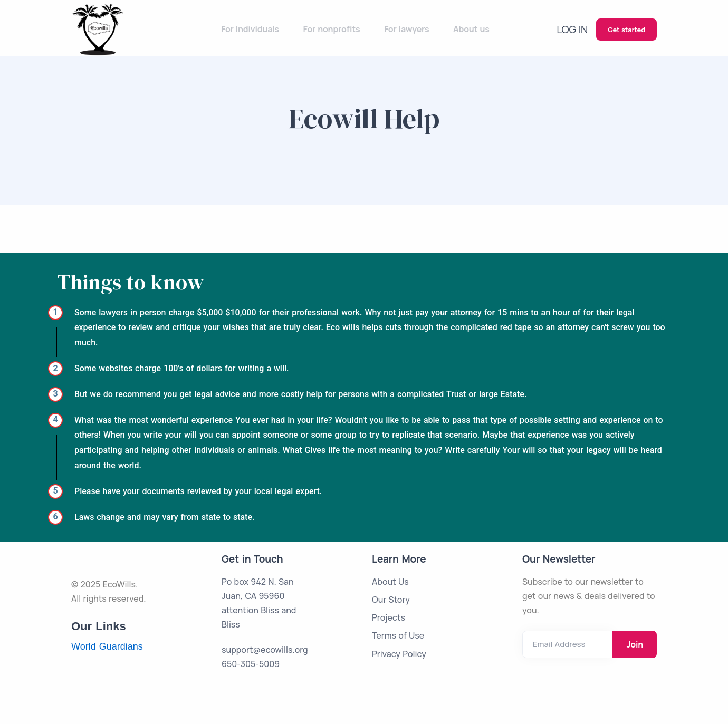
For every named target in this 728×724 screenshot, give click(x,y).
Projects (389, 617)
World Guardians (107, 646)
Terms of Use (398, 635)
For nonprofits (342, 29)
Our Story (391, 600)
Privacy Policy (399, 654)
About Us (390, 582)
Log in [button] (575, 29)
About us (476, 29)
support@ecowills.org (265, 650)
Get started (626, 30)
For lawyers (414, 29)
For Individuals (263, 29)
